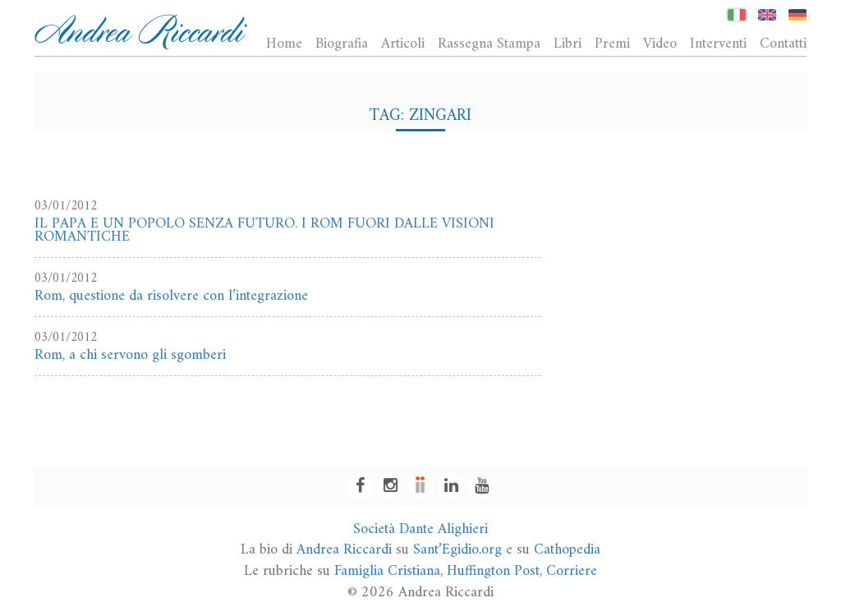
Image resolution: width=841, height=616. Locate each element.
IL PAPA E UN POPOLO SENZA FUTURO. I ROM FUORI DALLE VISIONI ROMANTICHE (264, 230)
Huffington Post (493, 571)
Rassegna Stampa (489, 44)
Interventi (718, 44)
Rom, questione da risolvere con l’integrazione (171, 296)
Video (660, 44)
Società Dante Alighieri (420, 529)
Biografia (342, 44)
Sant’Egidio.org (457, 550)
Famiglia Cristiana (387, 571)
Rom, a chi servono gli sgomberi (130, 355)
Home (284, 44)
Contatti (783, 44)
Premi (612, 44)
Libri (568, 44)
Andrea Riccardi (344, 550)
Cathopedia (567, 550)
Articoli (403, 44)
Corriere (572, 571)
